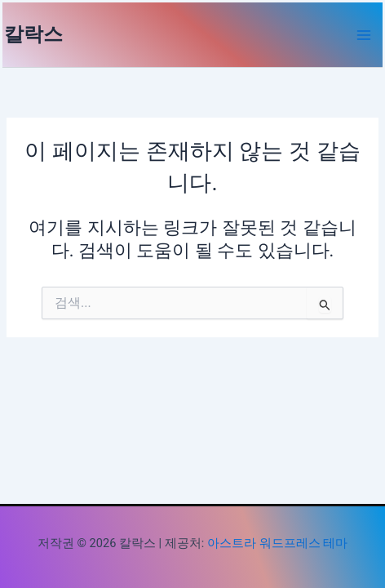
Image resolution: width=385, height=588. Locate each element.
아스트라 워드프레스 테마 (277, 543)
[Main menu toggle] (364, 35)
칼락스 (33, 34)
